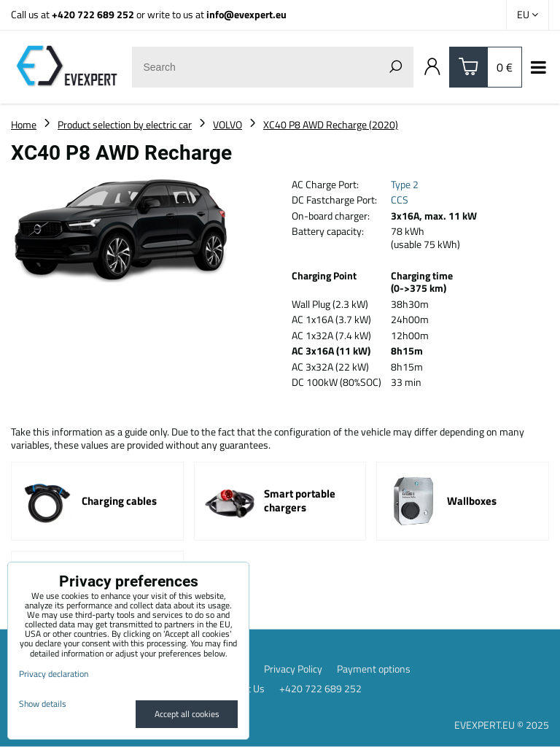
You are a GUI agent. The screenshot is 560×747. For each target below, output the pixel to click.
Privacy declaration (54, 674)
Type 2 (406, 184)
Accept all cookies (187, 714)
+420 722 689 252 (93, 14)
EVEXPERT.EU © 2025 (502, 725)
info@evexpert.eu (246, 14)
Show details (43, 704)
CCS (400, 200)
